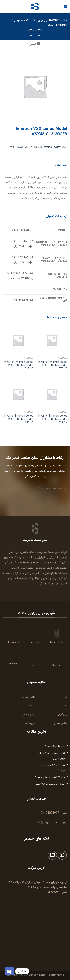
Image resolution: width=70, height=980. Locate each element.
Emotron (62, 25)
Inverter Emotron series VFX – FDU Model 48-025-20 (19, 365)
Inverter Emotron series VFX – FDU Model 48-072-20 (53, 365)
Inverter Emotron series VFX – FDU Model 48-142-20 (19, 419)
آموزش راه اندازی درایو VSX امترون (50, 784)
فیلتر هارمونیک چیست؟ (55, 746)
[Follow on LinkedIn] (52, 855)
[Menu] (65, 7)
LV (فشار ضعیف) (24, 20)
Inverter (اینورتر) (48, 20)
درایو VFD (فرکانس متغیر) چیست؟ (50, 777)
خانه (64, 20)
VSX (50, 25)
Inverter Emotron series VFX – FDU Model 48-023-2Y (53, 419)
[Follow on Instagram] (62, 855)
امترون (14, 568)
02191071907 (50, 813)
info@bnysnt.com (48, 822)
